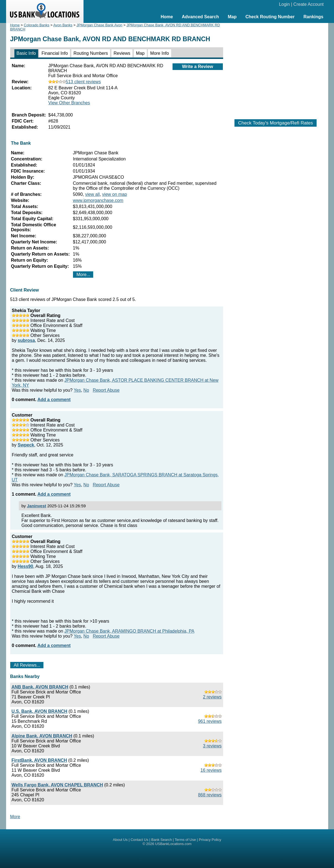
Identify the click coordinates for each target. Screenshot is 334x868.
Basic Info (26, 53)
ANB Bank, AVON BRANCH (40, 687)
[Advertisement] (276, 68)
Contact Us (139, 840)
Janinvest (37, 506)
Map (232, 17)
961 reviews (210, 721)
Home (167, 17)
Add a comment (54, 400)
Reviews (122, 53)
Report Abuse (106, 390)
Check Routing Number (270, 17)
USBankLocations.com (173, 844)
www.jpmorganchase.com (98, 200)
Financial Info (55, 53)
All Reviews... (27, 665)
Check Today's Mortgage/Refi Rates (275, 123)
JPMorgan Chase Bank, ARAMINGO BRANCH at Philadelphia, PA (129, 631)
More (15, 817)
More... (84, 275)
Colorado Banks (37, 25)
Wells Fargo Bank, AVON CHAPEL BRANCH (57, 785)
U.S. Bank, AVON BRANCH (40, 711)
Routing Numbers (91, 53)
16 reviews (211, 770)
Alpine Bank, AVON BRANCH (42, 736)
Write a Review (198, 67)
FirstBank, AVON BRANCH (39, 760)
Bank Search (161, 840)
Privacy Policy (210, 840)
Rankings (313, 17)
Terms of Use (185, 840)
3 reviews (212, 746)
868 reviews (210, 795)
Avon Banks (63, 25)
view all (92, 194)
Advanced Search (200, 17)
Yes (77, 390)
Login (284, 4)
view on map (114, 194)
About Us (120, 840)
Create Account (308, 4)
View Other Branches (69, 103)
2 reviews (212, 697)
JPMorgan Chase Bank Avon (100, 25)
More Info (160, 53)
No (86, 390)
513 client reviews (75, 82)
